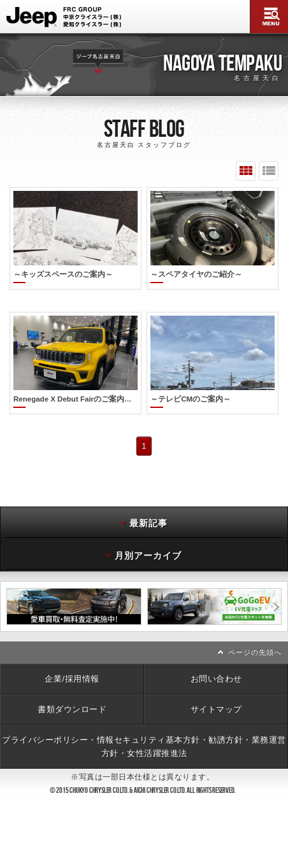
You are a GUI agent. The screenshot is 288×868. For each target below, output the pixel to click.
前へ (4, 586)
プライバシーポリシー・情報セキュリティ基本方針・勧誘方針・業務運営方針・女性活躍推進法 (144, 726)
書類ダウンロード (72, 689)
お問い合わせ (216, 658)
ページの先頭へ (255, 632)
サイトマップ (216, 689)
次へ (284, 586)
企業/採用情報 (72, 658)
